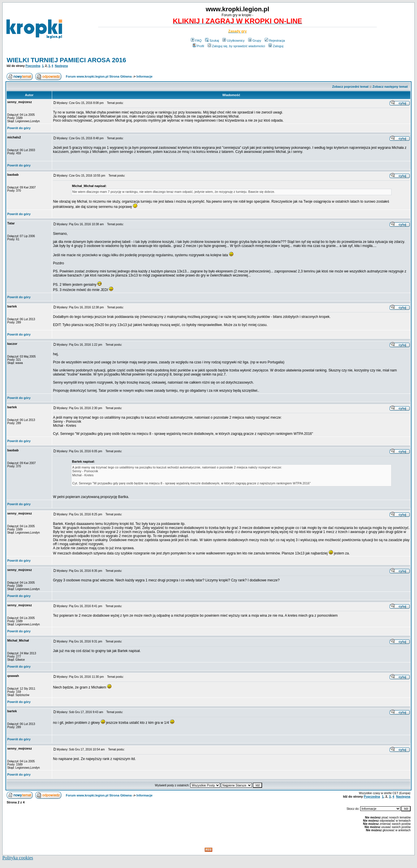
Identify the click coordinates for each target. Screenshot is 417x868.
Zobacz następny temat (390, 87)
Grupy (255, 41)
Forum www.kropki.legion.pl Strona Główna (99, 76)
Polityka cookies (18, 858)
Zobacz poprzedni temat (350, 87)
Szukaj (212, 41)
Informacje (145, 76)
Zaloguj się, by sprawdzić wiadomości (236, 46)
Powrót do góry (19, 128)
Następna (61, 66)
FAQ (196, 41)
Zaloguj (276, 46)
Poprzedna (33, 66)
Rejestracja (275, 41)
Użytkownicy (233, 41)
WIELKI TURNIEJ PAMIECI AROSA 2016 (66, 60)
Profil (198, 46)
